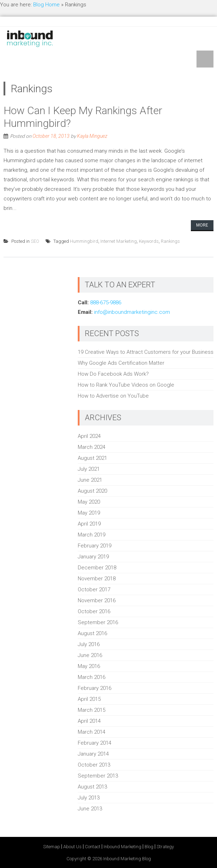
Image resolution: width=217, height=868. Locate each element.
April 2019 (89, 524)
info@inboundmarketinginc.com (132, 312)
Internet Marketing (119, 241)
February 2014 (95, 743)
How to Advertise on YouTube (113, 396)
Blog (149, 847)
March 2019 (92, 535)
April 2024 (89, 436)
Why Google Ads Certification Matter (121, 363)
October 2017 (94, 590)
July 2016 (89, 644)
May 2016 (89, 666)
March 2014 (92, 732)
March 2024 (92, 447)
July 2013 (89, 798)
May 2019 (89, 513)
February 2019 (95, 546)
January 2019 (93, 557)
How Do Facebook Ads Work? (113, 374)
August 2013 (92, 787)
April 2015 (89, 699)
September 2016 (98, 622)
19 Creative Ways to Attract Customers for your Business (146, 352)
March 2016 (92, 677)
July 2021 (89, 469)
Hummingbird (84, 241)
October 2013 (94, 765)
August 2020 (92, 491)
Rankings (170, 241)
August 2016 (92, 633)
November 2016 (97, 600)
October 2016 (94, 611)
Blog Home (46, 5)
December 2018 (97, 568)
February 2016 (95, 688)
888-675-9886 (106, 303)
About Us (72, 847)
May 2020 (89, 502)
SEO (35, 241)
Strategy (165, 847)
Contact (93, 847)
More (202, 225)
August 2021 (92, 458)
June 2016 (90, 655)
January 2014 (93, 754)
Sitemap (52, 847)
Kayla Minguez (92, 136)
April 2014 (89, 721)
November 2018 (97, 579)
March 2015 (92, 710)
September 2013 (98, 776)
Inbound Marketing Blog (127, 859)
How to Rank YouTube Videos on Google (126, 385)
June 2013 (90, 809)
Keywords (149, 241)
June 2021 (90, 480)
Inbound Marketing (122, 847)
